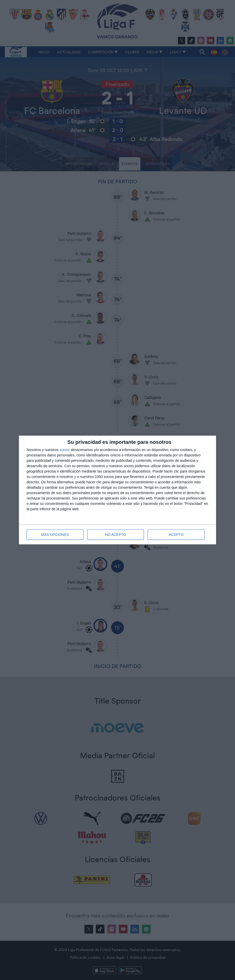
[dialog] (117, 490)
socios (65, 450)
